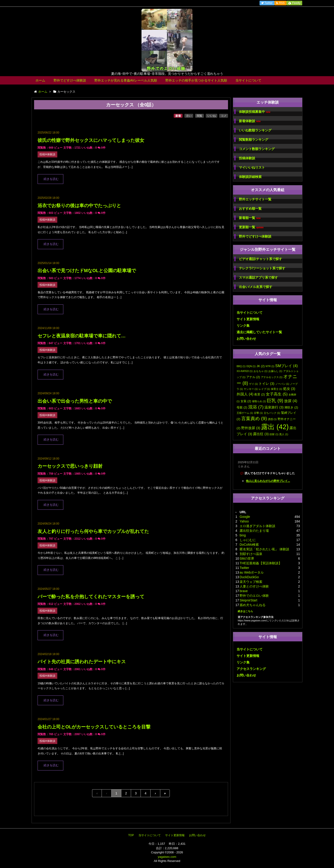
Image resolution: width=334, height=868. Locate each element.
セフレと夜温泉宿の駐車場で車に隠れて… (82, 336)
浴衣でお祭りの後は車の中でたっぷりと (79, 206)
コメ (224, 116)
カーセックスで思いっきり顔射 (70, 466)
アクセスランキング (251, 669)
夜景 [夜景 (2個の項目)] (260, 394)
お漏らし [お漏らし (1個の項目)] (275, 371)
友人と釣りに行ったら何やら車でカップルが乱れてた (93, 531)
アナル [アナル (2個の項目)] (253, 377)
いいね (212, 116)
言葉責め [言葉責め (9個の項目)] (254, 418)
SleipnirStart (248, 600)
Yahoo (244, 521)
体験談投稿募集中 (255, 112)
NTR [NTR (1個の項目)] (270, 366)
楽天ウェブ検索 (251, 582)
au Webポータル (252, 572)
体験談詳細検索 (250, 177)
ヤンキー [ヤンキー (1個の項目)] (251, 389)
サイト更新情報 (248, 319)
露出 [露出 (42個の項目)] (275, 427)
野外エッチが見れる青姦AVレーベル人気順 (126, 80)
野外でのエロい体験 (254, 596)
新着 (178, 116)
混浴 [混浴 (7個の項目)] (256, 407)
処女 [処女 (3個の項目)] (289, 389)
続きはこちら (245, 611)
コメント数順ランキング (257, 149)
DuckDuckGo (249, 577)
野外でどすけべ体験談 (70, 80)
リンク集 (243, 326)
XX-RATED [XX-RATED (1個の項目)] (245, 371)
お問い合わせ (246, 339)
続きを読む (51, 179)
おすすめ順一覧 (250, 209)
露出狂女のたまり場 (254, 531)
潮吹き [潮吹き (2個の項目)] (291, 407)
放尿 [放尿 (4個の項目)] (291, 401)
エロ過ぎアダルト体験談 (257, 526)
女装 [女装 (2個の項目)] (246, 401)
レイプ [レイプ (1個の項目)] (264, 389)
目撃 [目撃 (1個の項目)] (258, 413)
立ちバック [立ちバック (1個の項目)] (272, 413)
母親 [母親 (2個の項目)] (242, 407)
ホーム (40, 80)
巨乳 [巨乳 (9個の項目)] (275, 400)
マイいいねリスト (252, 167)
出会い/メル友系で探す (256, 287)
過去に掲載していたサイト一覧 (259, 332)
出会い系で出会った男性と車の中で (75, 401)
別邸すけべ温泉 (251, 554)
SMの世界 (247, 558)
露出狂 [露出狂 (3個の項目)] (261, 434)
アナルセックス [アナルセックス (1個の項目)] (272, 377)
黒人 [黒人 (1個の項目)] (284, 434)
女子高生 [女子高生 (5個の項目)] (277, 394)
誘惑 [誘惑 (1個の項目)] (272, 419)
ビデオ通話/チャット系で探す (260, 259)
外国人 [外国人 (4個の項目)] (245, 394)
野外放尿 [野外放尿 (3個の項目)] (251, 428)
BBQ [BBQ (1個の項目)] (241, 366)
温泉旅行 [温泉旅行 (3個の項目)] (274, 407)
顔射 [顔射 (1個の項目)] (274, 434)
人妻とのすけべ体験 (254, 586)
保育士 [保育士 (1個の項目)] (277, 389)
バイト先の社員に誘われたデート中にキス (82, 662)
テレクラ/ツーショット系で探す (262, 268)
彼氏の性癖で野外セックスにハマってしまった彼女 (91, 140)
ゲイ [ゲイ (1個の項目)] (254, 384)
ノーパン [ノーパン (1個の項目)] (282, 384)
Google (245, 517)
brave (244, 591)
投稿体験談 (247, 158)
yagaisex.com (167, 857)
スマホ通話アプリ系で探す (258, 277)
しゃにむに (248, 540)
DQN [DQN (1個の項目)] (251, 366)
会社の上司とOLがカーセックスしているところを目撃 (94, 727)
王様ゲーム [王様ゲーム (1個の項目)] (245, 413)
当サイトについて (248, 80)
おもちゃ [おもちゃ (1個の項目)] (260, 371)
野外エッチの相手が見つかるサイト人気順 (196, 80)
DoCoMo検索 (249, 545)
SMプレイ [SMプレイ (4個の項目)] (287, 366)
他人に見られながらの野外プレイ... (268, 481)
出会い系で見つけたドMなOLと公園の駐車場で (87, 271)
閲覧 (199, 116)
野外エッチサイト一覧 (255, 199)
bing (243, 535)
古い (189, 116)
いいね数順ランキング (255, 130)
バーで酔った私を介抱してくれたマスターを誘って (91, 597)
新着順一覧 (250, 218)
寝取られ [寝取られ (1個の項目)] (259, 401)
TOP (131, 835)
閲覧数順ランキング (254, 140)
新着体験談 (250, 121)
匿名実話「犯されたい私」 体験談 (264, 549)
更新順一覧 (251, 227)
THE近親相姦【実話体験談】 (261, 563)
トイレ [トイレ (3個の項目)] (266, 384)
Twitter (244, 568)
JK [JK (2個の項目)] (261, 366)
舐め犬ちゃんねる (253, 605)
